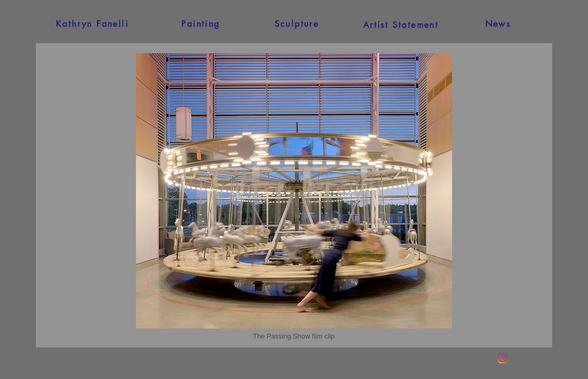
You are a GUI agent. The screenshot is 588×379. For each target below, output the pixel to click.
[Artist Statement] (401, 25)
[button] (294, 336)
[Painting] (201, 24)
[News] (498, 24)
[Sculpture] (297, 24)
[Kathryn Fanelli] (92, 24)
